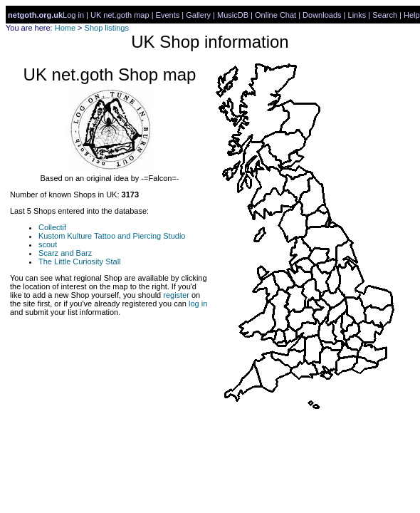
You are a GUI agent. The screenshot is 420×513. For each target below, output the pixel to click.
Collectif (52, 227)
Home (65, 28)
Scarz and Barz (65, 253)
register (176, 295)
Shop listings (107, 28)
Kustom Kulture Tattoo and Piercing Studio (112, 236)
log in (198, 304)
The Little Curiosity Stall (80, 261)
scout (48, 244)
